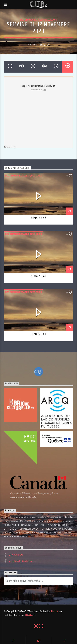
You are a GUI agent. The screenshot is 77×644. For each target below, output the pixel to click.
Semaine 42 (38, 218)
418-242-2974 (16, 555)
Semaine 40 (38, 334)
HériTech (30, 615)
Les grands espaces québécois (38, 20)
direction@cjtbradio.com (21, 561)
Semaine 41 (38, 276)
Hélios (55, 611)
